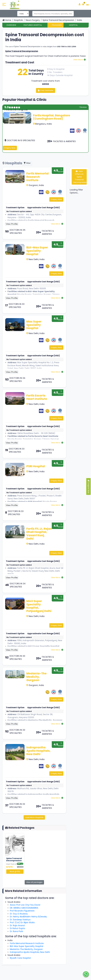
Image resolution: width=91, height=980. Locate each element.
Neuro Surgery (33, 20)
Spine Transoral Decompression (58, 20)
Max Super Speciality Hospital (34, 325)
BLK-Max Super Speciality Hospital (37, 251)
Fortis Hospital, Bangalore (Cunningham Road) (52, 117)
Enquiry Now (10, 148)
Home (7, 20)
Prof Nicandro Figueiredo (22, 911)
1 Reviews (83, 107)
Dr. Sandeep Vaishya (20, 920)
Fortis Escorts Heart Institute (37, 397)
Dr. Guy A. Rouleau (19, 914)
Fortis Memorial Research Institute (38, 177)
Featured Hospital (33, 25)
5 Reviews (61, 170)
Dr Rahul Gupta (17, 928)
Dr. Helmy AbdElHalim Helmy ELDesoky (28, 917)
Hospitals (18, 20)
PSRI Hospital (36, 466)
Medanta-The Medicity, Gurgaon (36, 677)
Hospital (73, 25)
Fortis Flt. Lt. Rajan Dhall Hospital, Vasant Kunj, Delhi (39, 534)
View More (78, 60)
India (79, 20)
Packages (56, 25)
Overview (11, 25)
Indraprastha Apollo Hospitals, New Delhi (38, 751)
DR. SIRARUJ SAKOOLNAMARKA (24, 908)
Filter (27, 163)
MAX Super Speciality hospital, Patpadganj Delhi (39, 606)
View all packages (34, 882)
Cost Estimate (46, 90)
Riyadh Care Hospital (20, 958)
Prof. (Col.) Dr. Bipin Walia (22, 923)
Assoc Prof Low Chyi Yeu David (25, 905)
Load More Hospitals (34, 817)
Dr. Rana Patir (16, 931)
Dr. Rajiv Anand (17, 925)
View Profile (12, 224)
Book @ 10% (15, 872)
